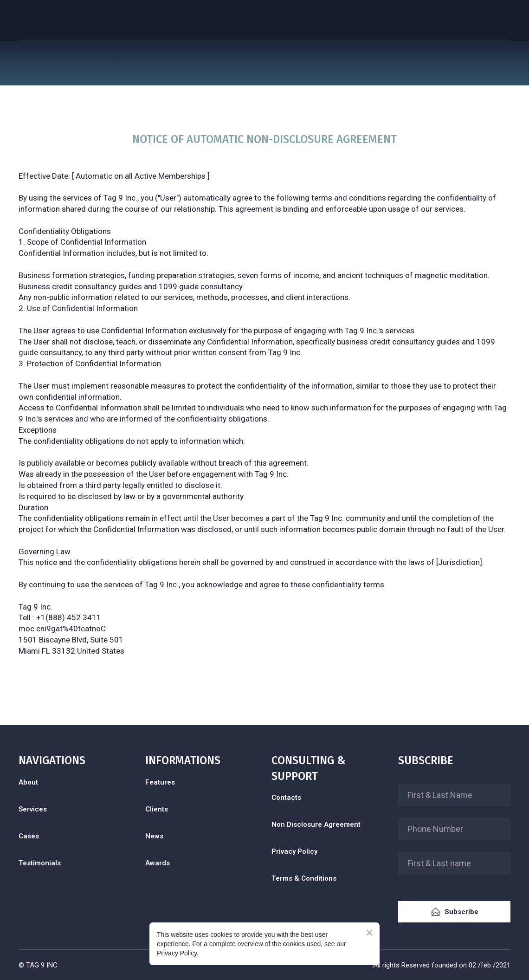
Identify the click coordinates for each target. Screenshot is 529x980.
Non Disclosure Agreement (316, 824)
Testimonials (40, 863)
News (154, 836)
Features (160, 782)
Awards (158, 863)
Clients (157, 809)
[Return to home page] (46, 20)
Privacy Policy (294, 851)
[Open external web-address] (75, 899)
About (28, 782)
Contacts (286, 798)
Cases (29, 836)
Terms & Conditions (304, 878)
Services (33, 809)
